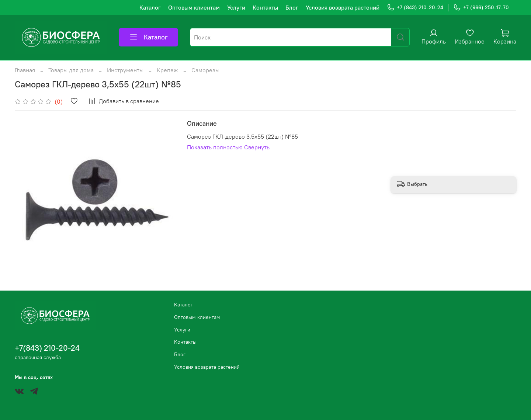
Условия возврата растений (343, 7)
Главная (25, 70)
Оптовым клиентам (194, 7)
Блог (292, 7)
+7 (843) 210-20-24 (415, 8)
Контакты (265, 7)
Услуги (236, 7)
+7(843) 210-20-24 (47, 348)
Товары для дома (71, 70)
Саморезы (205, 70)
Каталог (150, 7)
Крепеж (167, 70)
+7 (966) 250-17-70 (481, 8)
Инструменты (125, 70)
